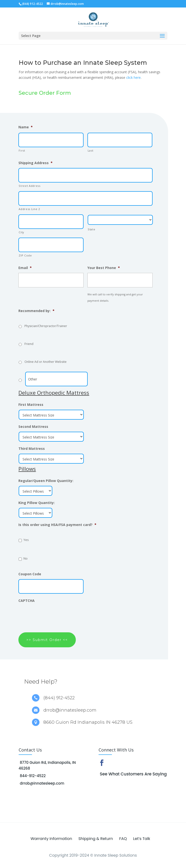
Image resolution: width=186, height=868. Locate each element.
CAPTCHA (27, 601)
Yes (26, 540)
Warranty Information (51, 839)
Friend (29, 344)
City (21, 232)
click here (133, 77)
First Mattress (31, 405)
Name (26, 127)
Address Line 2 (29, 209)
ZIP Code (25, 255)
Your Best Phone (104, 268)
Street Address (29, 186)
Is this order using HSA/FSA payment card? (57, 525)
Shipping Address (35, 163)
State (91, 229)
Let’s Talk (142, 839)
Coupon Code (30, 574)
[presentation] (55, 615)
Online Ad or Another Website (46, 362)
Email (25, 268)
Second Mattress (33, 427)
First (22, 150)
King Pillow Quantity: (37, 503)
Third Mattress (32, 449)
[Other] (56, 379)
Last (91, 150)
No (26, 558)
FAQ (123, 839)
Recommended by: (36, 311)
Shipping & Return (96, 839)
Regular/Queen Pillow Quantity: (46, 481)
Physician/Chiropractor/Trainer (46, 326)
